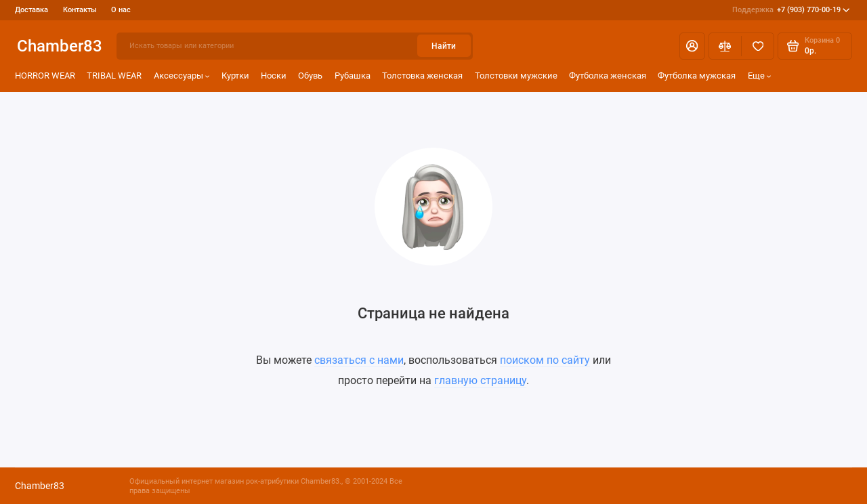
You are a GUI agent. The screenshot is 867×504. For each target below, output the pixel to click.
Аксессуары (182, 76)
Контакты (80, 10)
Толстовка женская (422, 76)
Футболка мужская (697, 76)
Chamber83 (60, 46)
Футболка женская (608, 76)
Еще (760, 76)
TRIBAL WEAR (114, 76)
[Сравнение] (725, 46)
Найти (444, 46)
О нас (121, 10)
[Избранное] (758, 46)
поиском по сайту (545, 360)
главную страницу (480, 380)
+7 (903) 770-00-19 (791, 10)
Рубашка (353, 76)
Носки (274, 76)
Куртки (235, 76)
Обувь (310, 76)
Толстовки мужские (516, 76)
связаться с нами (359, 360)
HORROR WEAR (45, 76)
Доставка (31, 10)
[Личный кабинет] (692, 46)
